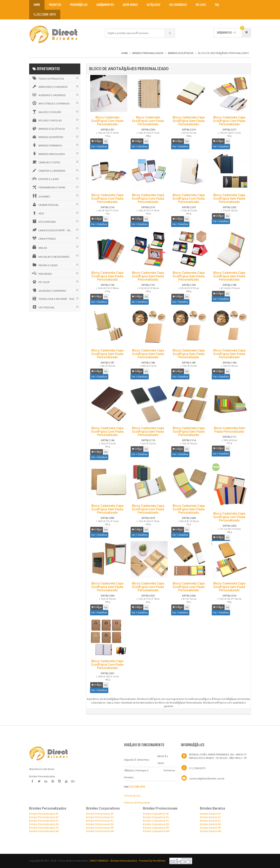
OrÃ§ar (97, 141)
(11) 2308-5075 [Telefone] (197, 768)
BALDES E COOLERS (46, 112)
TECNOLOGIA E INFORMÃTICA (53, 299)
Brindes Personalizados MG (44, 831)
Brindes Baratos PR (210, 828)
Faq (217, 5)
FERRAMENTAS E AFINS (48, 187)
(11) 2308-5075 (45, 14)
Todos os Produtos (48, 78)
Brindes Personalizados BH (44, 824)
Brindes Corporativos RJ (156, 821)
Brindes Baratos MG (211, 831)
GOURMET (41, 196)
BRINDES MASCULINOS (48, 154)
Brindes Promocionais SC (100, 817)
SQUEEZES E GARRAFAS (49, 290)
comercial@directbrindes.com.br (207, 779)
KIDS (38, 213)
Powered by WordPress (152, 861)
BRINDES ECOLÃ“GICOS (48, 129)
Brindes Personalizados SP (44, 814)
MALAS (39, 247)
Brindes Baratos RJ (210, 821)
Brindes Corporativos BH (156, 824)
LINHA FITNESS (44, 238)
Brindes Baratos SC (210, 817)
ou (106, 141)
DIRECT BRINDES (99, 861)
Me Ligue (201, 5)
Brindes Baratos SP (210, 814)
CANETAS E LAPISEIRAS (48, 170)
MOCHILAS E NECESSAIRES (50, 256)
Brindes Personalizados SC (44, 817)
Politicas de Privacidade (137, 803)
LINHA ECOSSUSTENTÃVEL (51, 230)
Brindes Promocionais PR (100, 828)
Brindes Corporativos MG (156, 831)
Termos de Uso (132, 796)
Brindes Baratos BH (210, 824)
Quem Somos (130, 5)
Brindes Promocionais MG (100, 831)
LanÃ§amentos (105, 5)
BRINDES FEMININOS (47, 145)
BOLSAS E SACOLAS (47, 120)
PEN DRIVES (42, 273)
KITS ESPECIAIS (44, 221)
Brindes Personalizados (124, 861)
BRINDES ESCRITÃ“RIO (47, 137)
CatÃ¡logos (153, 5)
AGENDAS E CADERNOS (49, 95)
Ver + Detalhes (99, 147)
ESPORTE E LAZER (45, 179)
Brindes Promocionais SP (100, 814)
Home (37, 5)
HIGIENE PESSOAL (45, 204)
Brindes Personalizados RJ (44, 821)
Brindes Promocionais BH (100, 824)
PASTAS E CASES (45, 265)
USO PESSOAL (43, 307)
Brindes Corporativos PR (156, 828)
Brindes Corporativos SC (156, 817)
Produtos (55, 5)
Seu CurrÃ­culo (178, 5)
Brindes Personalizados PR (44, 828)
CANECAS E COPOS (46, 162)
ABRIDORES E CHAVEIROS (49, 87)
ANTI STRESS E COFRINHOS (50, 103)
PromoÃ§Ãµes (79, 5)
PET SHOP (40, 282)
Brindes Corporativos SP (156, 814)
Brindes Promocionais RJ (100, 821)
